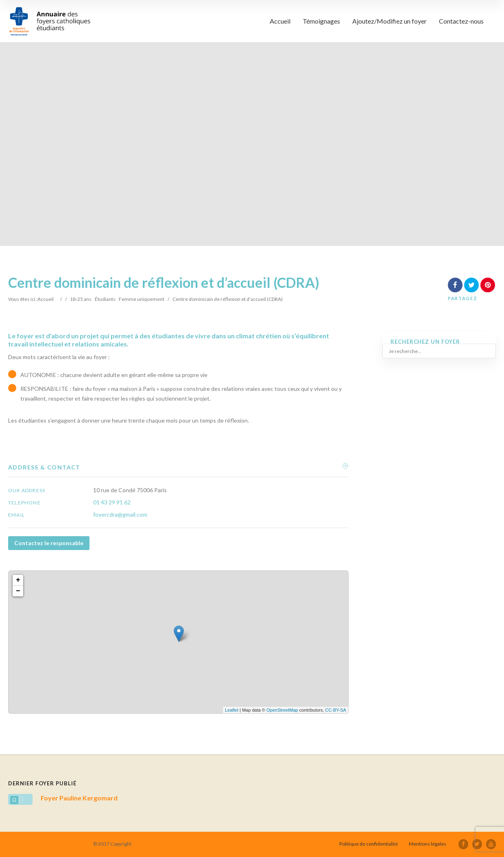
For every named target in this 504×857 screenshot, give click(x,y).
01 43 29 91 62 (112, 502)
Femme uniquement (142, 299)
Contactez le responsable (49, 543)
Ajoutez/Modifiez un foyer (389, 21)
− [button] (18, 591)
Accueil (280, 21)
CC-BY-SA (336, 710)
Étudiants (105, 299)
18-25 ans (81, 299)
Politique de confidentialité (369, 844)
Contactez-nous (461, 21)
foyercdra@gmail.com (120, 514)
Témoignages (321, 21)
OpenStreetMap (282, 710)
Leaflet (232, 710)
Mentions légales (428, 844)
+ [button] (18, 580)
